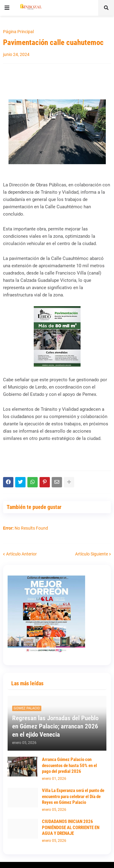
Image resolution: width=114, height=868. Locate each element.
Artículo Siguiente (92, 554)
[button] (7, 8)
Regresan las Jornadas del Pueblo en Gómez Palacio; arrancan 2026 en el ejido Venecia (55, 726)
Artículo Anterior (21, 554)
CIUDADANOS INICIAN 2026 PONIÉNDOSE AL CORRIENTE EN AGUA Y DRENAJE (71, 827)
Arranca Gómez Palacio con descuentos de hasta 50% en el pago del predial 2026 (69, 765)
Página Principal (18, 32)
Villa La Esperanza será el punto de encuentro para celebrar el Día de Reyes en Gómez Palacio (73, 796)
